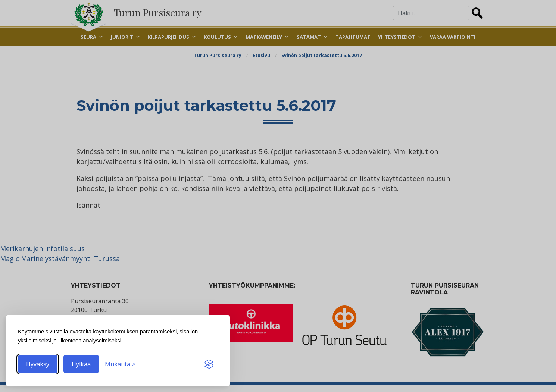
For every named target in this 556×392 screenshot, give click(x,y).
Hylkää (81, 364)
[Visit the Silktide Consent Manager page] (209, 364)
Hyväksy (38, 364)
